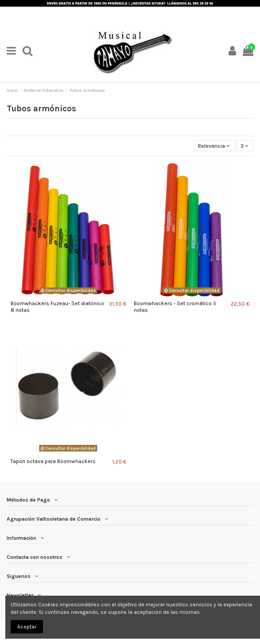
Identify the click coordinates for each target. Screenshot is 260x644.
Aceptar (27, 627)
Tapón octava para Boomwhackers (53, 461)
